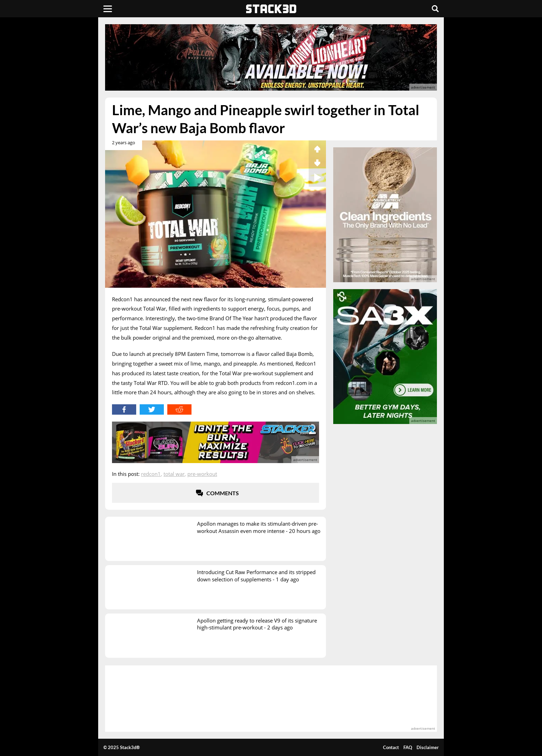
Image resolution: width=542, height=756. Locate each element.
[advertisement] (55, 154)
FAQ (408, 747)
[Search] (435, 9)
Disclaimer (428, 747)
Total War (174, 474)
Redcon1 (151, 474)
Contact (391, 747)
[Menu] (108, 9)
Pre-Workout (202, 474)
